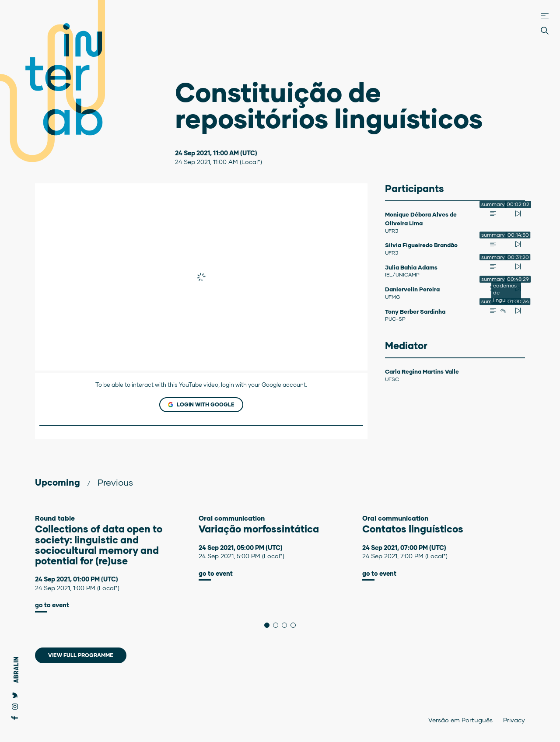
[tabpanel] (117, 563)
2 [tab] (278, 625)
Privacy (514, 720)
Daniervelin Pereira (412, 289)
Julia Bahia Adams (411, 267)
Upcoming (58, 482)
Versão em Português (460, 720)
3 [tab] (287, 625)
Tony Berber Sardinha (415, 311)
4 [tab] (296, 625)
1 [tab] (269, 625)
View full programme (81, 655)
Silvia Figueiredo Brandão (421, 245)
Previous (115, 482)
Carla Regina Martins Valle (422, 371)
